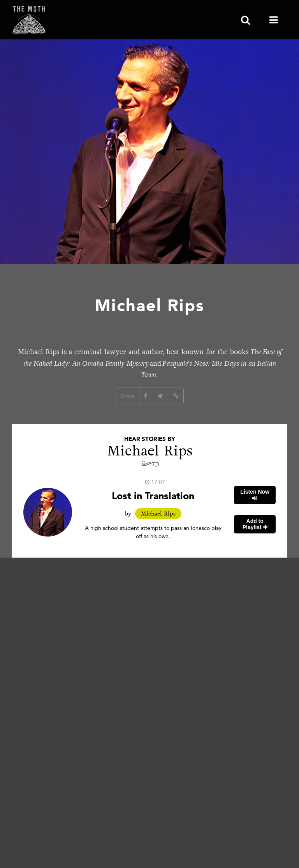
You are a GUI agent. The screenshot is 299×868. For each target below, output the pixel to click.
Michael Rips (158, 514)
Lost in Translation (153, 495)
